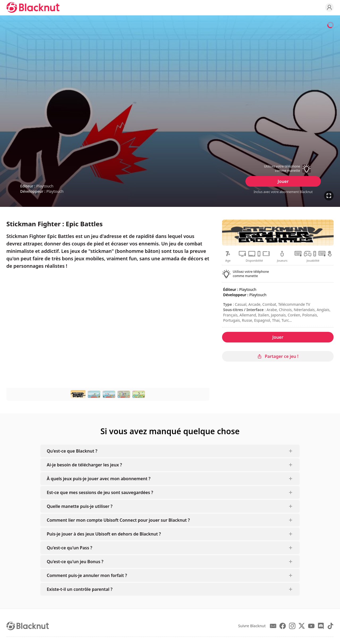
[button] (283, 169)
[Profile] (329, 7)
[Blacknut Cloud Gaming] (33, 7)
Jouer (283, 181)
